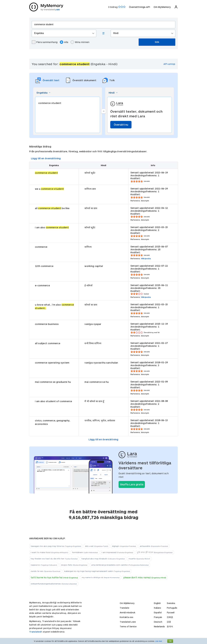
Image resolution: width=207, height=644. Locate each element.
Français (158, 617)
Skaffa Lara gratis (132, 484)
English (157, 603)
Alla (64, 42)
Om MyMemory (162, 7)
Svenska (171, 603)
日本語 (170, 617)
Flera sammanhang (45, 42)
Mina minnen (80, 42)
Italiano (157, 608)
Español (158, 612)
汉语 (169, 622)
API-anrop (169, 64)
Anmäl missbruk (128, 612)
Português (172, 608)
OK (170, 641)
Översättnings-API (140, 7)
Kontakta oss (126, 617)
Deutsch (158, 622)
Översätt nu (121, 125)
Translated (35, 632)
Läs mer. (159, 641)
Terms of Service (128, 626)
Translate (124, 608)
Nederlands (159, 626)
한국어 (170, 626)
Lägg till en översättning (46, 158)
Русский (171, 612)
